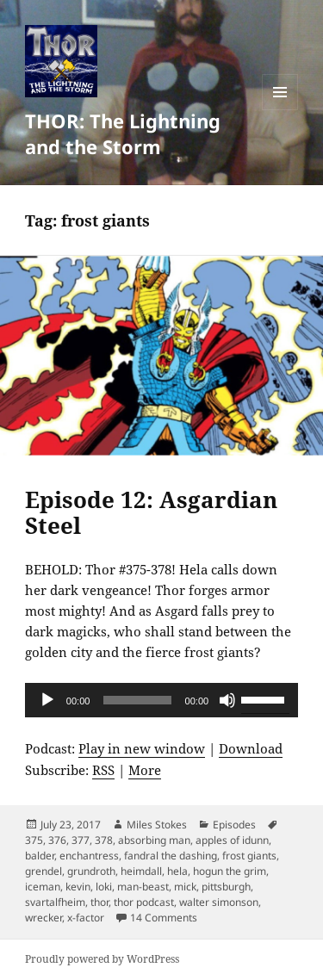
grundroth (91, 871)
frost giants (249, 856)
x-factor (86, 918)
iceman (43, 887)
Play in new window (142, 748)
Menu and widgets (280, 110)
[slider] (137, 700)
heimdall (141, 871)
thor (99, 902)
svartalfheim (55, 902)
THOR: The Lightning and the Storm (123, 133)
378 (104, 840)
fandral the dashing (171, 856)
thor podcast (144, 902)
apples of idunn (232, 840)
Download (251, 748)
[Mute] (227, 700)
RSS (103, 770)
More (145, 770)
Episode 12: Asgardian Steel (151, 512)
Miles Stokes (157, 825)
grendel (43, 871)
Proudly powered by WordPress (102, 959)
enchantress (89, 856)
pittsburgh (226, 887)
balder (40, 856)
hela (177, 871)
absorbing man (154, 840)
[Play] (47, 700)
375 (34, 840)
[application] (161, 700)
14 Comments (164, 918)
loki (104, 887)
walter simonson (219, 902)
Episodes (234, 825)
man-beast (143, 887)
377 (81, 840)
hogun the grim (230, 871)
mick (185, 887)
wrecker (43, 918)
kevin (78, 887)
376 (57, 840)
